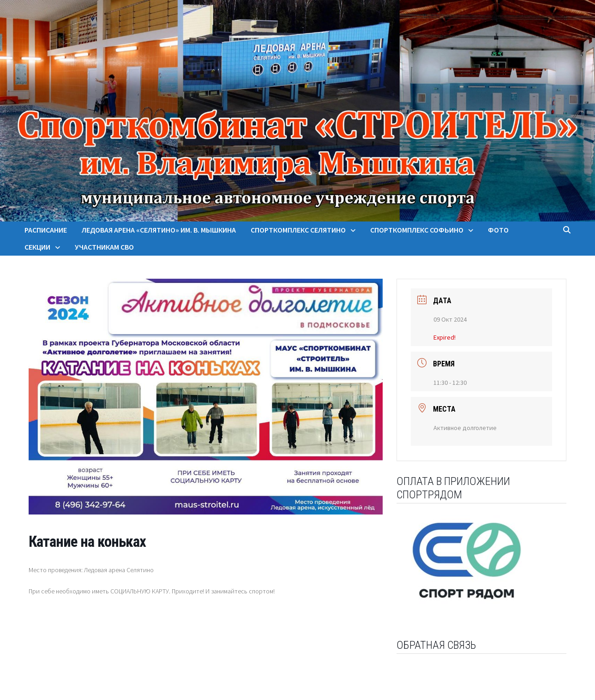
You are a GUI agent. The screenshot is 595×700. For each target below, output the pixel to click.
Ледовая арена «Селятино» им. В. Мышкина (159, 230)
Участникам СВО (104, 247)
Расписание (46, 230)
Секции (37, 247)
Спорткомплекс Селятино (298, 230)
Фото (498, 230)
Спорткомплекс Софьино (417, 230)
